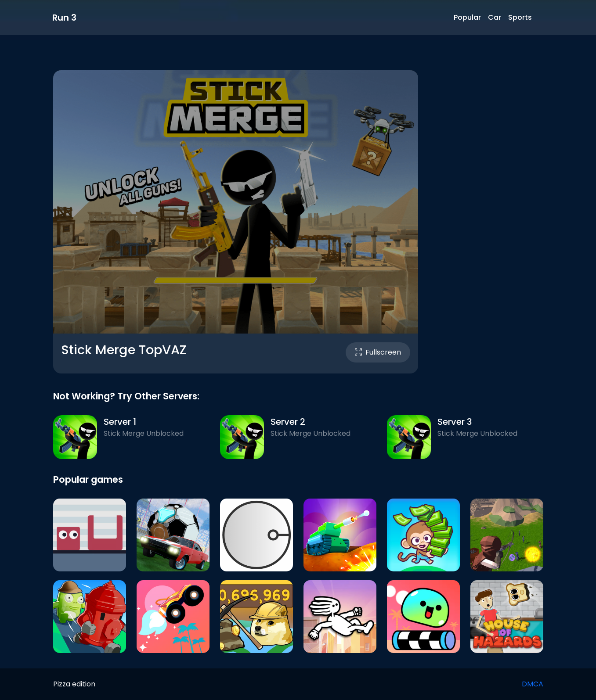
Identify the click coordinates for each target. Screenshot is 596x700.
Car (495, 17)
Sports (520, 17)
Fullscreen (378, 352)
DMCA (533, 684)
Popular (467, 17)
